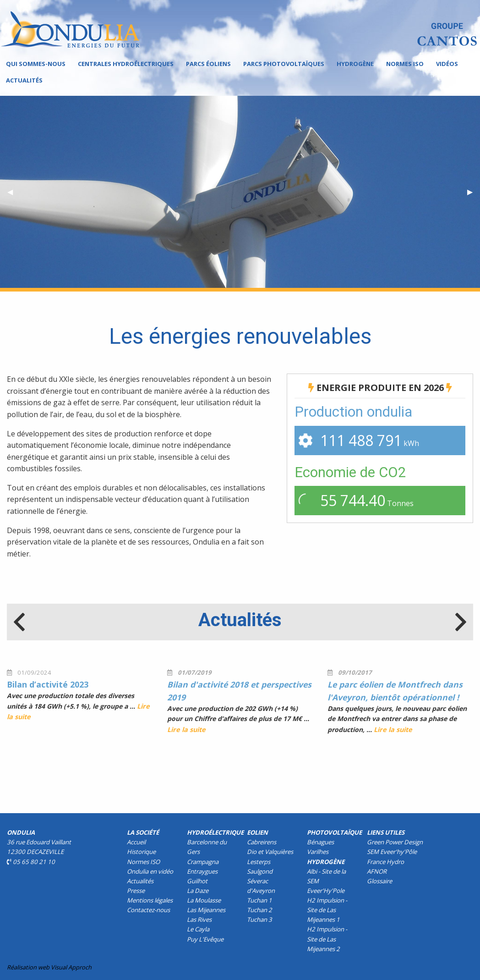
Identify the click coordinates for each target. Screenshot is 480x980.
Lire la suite (186, 729)
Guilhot (197, 881)
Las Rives (199, 919)
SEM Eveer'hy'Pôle (392, 852)
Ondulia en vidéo (150, 871)
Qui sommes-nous (36, 64)
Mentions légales (150, 900)
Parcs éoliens (208, 64)
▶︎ (474, 192)
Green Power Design (395, 842)
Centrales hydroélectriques (126, 64)
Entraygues (202, 871)
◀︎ (14, 192)
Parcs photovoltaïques (284, 64)
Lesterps (259, 862)
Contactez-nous (148, 910)
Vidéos (447, 64)
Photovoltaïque (334, 832)
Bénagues (320, 842)
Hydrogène (355, 64)
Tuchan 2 (259, 910)
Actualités (24, 80)
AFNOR (377, 871)
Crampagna (203, 862)
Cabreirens (262, 842)
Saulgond (260, 871)
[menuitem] (36, 64)
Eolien (257, 832)
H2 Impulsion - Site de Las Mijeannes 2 (327, 939)
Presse (136, 891)
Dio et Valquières (270, 852)
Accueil (136, 842)
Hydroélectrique (215, 832)
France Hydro (385, 862)
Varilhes (318, 852)
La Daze (198, 891)
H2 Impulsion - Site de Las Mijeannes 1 (327, 910)
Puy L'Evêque (205, 939)
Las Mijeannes (206, 910)
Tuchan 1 (259, 900)
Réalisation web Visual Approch (49, 967)
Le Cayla (198, 929)
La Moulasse (204, 900)
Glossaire (379, 881)
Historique (141, 852)
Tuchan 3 (259, 919)
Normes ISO (405, 64)
